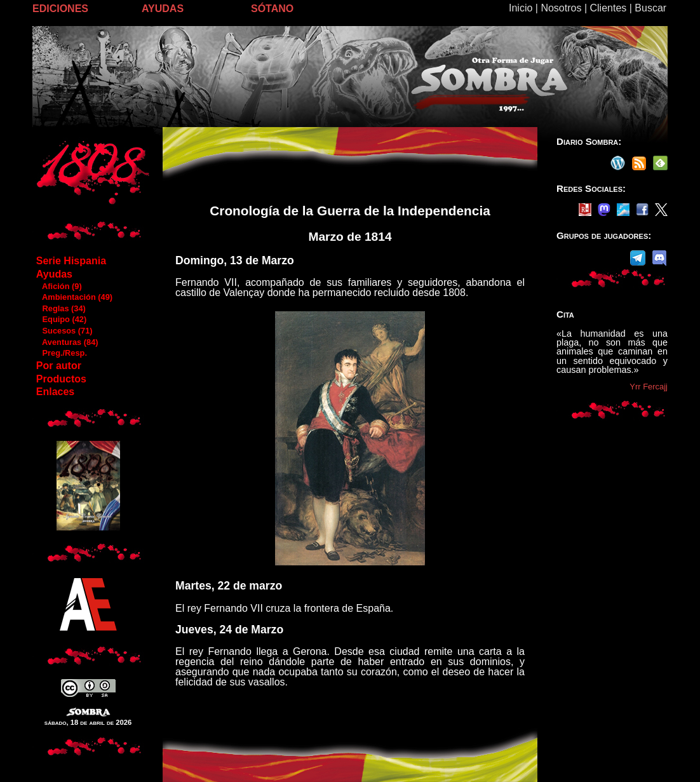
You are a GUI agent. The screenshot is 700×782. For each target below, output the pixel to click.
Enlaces (55, 392)
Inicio (521, 8)
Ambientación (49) (74, 297)
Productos (61, 379)
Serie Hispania (71, 261)
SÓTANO (272, 9)
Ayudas (54, 274)
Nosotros (561, 8)
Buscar (650, 8)
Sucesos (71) (64, 331)
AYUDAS (163, 9)
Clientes (608, 8)
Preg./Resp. (61, 353)
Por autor (59, 366)
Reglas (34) (61, 308)
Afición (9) (59, 286)
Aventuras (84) (67, 342)
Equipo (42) (61, 319)
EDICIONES (60, 9)
